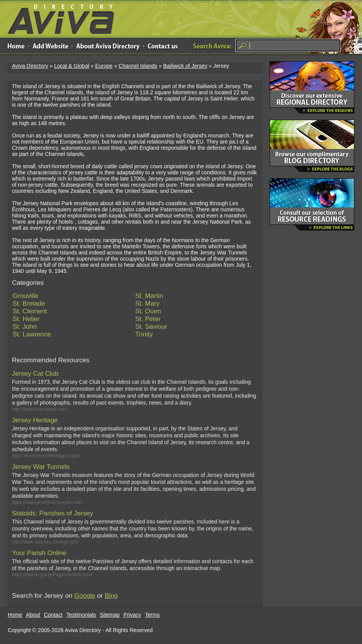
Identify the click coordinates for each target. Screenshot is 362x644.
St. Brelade (29, 304)
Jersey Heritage (35, 420)
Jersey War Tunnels (41, 467)
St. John (25, 327)
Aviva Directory (58, 18)
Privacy (132, 615)
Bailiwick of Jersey (185, 66)
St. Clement (30, 311)
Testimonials (81, 615)
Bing (111, 596)
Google (85, 596)
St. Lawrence (32, 334)
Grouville (26, 296)
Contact (53, 615)
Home (15, 615)
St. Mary (147, 304)
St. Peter (148, 319)
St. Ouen (148, 311)
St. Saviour (151, 327)
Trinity (144, 334)
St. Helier (26, 319)
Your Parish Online (39, 553)
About (33, 615)
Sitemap (110, 615)
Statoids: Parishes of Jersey (53, 513)
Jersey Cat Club (35, 374)
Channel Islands (138, 66)
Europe (104, 66)
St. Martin (149, 296)
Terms (153, 615)
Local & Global (71, 66)
